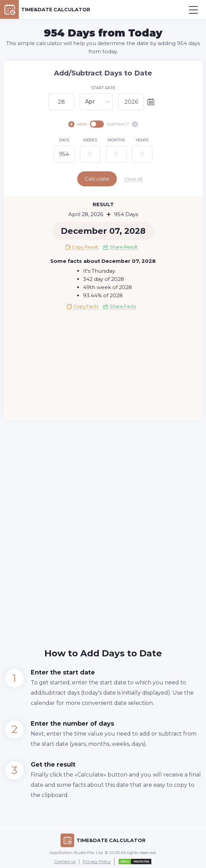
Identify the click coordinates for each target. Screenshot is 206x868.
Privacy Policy (97, 860)
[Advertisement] (103, 366)
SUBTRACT (122, 124)
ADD (78, 124)
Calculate (102, 179)
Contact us (65, 860)
